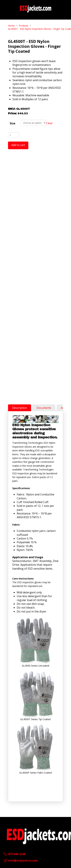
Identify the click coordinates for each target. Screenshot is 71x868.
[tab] (20, 408)
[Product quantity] (14, 135)
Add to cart (18, 145)
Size (13, 123)
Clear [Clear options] (49, 123)
